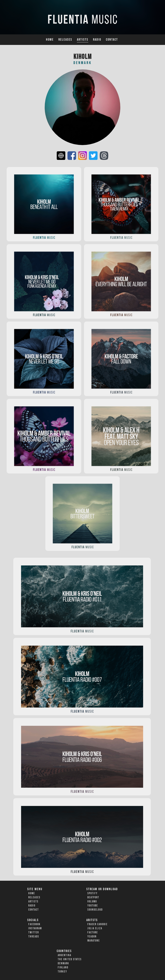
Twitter (34, 933)
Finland (63, 968)
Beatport (93, 897)
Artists (83, 40)
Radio (97, 40)
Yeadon (92, 937)
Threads (34, 937)
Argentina (65, 955)
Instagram (35, 928)
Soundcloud (95, 910)
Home (50, 40)
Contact (112, 40)
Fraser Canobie (98, 924)
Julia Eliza (95, 928)
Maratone (94, 941)
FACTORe (93, 933)
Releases (65, 40)
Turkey (62, 972)
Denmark (63, 963)
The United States (70, 959)
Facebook (34, 924)
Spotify (92, 893)
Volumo (92, 902)
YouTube (93, 906)
